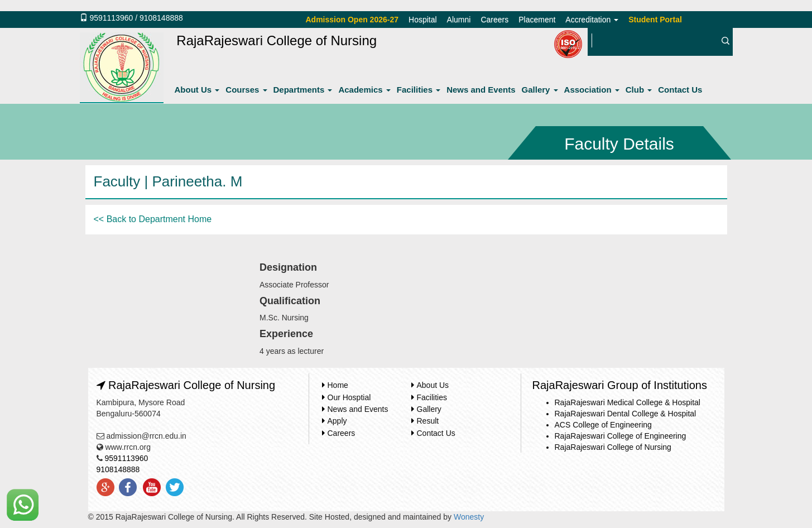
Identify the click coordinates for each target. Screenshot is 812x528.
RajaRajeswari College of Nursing (613, 447)
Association (592, 90)
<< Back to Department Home (153, 219)
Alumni (459, 20)
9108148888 (161, 18)
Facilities (419, 90)
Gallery (540, 90)
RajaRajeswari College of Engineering (621, 436)
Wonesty (469, 517)
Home (338, 385)
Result (428, 421)
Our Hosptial (349, 397)
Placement (537, 20)
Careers (494, 20)
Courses (246, 90)
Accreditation (592, 20)
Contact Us (680, 90)
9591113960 (111, 18)
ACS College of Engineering (603, 425)
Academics (364, 90)
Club (639, 90)
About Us (197, 90)
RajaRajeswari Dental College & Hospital (626, 414)
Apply (337, 421)
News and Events (481, 90)
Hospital (423, 20)
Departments (303, 90)
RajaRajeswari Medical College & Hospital (628, 402)
